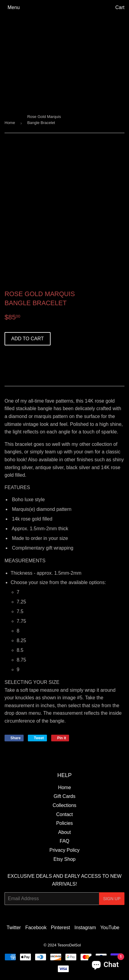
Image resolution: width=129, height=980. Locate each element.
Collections (64, 805)
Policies (64, 823)
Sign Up (112, 899)
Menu (14, 7)
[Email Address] (52, 899)
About (64, 832)
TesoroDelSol (69, 945)
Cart (120, 7)
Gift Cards (64, 796)
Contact (64, 814)
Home (10, 123)
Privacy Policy (64, 850)
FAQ (64, 841)
